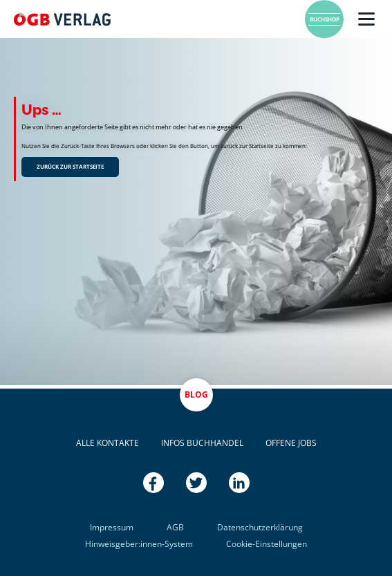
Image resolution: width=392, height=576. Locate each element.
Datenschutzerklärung (260, 527)
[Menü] (366, 20)
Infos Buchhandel (202, 443)
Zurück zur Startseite (70, 167)
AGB (175, 527)
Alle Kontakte (108, 443)
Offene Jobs (291, 443)
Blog (196, 394)
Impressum (112, 527)
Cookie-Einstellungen (267, 544)
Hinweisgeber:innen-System (139, 544)
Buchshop (325, 19)
